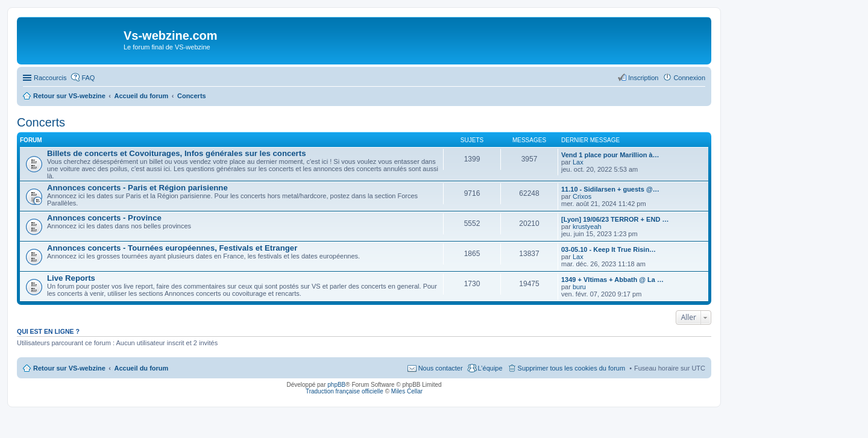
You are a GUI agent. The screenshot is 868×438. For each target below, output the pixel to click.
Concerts (41, 122)
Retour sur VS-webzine (69, 368)
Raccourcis (50, 78)
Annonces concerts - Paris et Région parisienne (137, 188)
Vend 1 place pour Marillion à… (610, 155)
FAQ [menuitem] (88, 78)
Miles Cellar (407, 391)
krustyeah (587, 227)
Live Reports (71, 278)
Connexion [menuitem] (689, 78)
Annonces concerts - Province (104, 218)
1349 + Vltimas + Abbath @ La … (612, 280)
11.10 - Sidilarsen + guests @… (610, 189)
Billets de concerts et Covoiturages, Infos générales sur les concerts (176, 153)
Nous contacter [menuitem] (441, 368)
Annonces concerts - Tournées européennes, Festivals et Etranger (172, 248)
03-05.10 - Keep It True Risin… (609, 249)
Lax (578, 162)
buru (579, 287)
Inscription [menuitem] (643, 78)
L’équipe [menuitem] (490, 368)
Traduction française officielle (344, 391)
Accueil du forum (141, 368)
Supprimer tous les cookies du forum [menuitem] (572, 368)
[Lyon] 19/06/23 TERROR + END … (615, 219)
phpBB (336, 385)
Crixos (582, 196)
